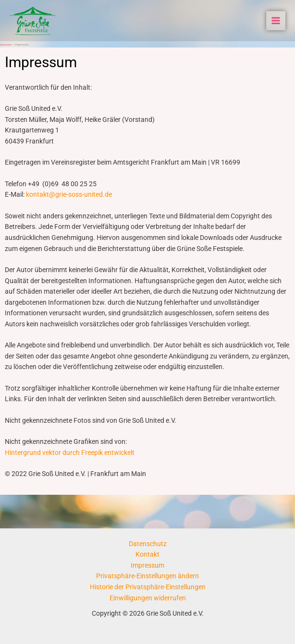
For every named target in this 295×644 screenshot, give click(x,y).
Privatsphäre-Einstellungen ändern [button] (147, 576)
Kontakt (147, 554)
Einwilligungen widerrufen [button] (148, 598)
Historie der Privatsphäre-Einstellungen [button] (148, 587)
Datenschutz (148, 544)
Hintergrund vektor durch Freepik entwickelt (70, 453)
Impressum (147, 565)
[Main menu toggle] (276, 21)
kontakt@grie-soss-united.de (69, 194)
